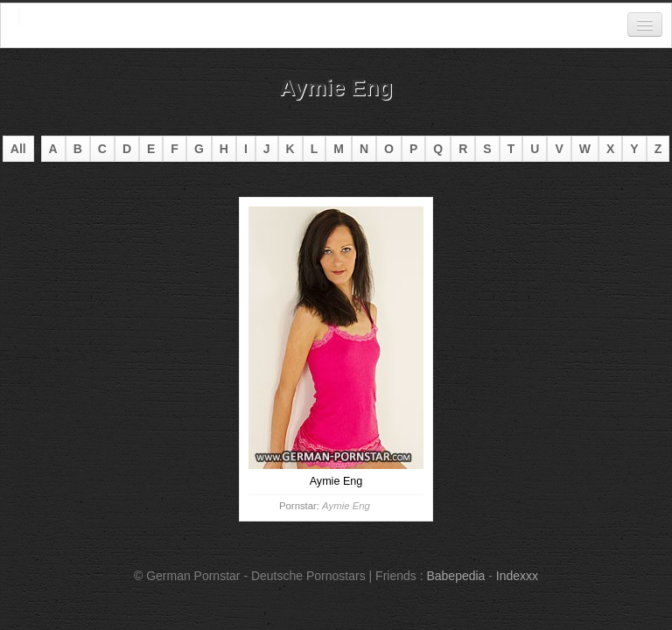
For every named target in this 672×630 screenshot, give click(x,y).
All (18, 149)
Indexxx (517, 576)
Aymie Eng (346, 506)
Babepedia (455, 576)
